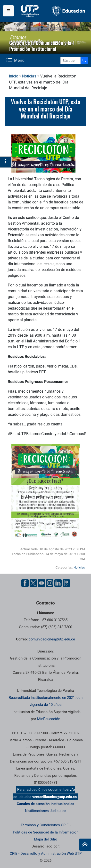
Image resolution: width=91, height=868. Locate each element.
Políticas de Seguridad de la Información (46, 832)
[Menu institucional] (8, 11)
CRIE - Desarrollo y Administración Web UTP (46, 854)
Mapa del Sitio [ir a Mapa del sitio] (46, 839)
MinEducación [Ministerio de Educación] (49, 719)
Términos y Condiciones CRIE (45, 825)
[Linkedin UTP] (58, 583)
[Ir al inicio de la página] (85, 845)
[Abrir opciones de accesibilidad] (6, 162)
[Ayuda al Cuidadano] (66, 583)
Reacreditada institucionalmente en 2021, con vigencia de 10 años (46, 701)
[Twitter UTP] (33, 583)
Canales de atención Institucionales (45, 804)
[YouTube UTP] (41, 583)
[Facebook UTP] (25, 583)
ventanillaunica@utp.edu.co (54, 797)
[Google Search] (70, 60)
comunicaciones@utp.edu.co (52, 639)
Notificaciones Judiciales (46, 811)
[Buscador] (84, 60)
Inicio (14, 76)
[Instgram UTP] (50, 583)
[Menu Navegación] (16, 60)
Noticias (29, 76)
